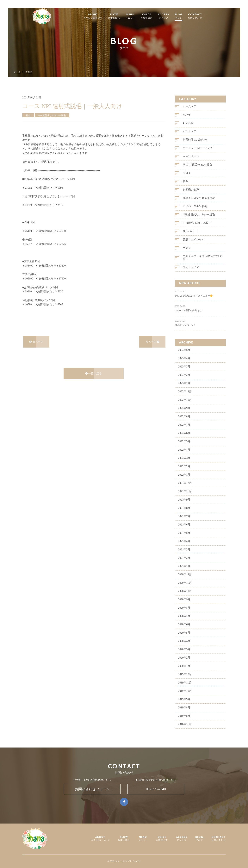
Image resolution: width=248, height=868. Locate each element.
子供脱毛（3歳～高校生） (198, 230)
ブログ (29, 72)
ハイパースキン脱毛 (195, 213)
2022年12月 (185, 398)
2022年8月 (184, 423)
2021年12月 (185, 490)
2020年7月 (184, 623)
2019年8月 (184, 714)
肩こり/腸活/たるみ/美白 (197, 171)
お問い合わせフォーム (92, 789)
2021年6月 (184, 531)
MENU (137, 16)
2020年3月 (184, 656)
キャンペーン (191, 163)
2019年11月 (185, 689)
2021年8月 (184, 515)
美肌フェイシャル (194, 246)
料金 (185, 188)
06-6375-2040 (156, 789)
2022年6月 (184, 440)
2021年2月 (184, 564)
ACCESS (170, 16)
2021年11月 (185, 498)
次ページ (152, 348)
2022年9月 (184, 415)
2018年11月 (185, 731)
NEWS (187, 122)
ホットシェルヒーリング (198, 155)
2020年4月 (184, 648)
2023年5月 (184, 357)
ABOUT (99, 16)
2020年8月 (184, 614)
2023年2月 (184, 381)
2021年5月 (184, 540)
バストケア (189, 138)
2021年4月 (184, 548)
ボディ (187, 255)
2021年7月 (184, 523)
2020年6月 (184, 631)
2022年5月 (184, 448)
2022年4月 (184, 456)
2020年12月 (185, 581)
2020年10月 (185, 598)
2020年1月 (184, 673)
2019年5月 (184, 722)
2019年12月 (185, 681)
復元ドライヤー (192, 274)
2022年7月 (184, 431)
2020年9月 (184, 606)
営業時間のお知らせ (195, 147)
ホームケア (189, 113)
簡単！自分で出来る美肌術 (199, 205)
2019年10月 (185, 698)
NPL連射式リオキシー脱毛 (199, 221)
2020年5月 (184, 639)
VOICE (153, 16)
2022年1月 (184, 481)
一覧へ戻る (94, 380)
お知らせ (188, 130)
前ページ (36, 348)
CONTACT (201, 16)
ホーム (17, 72)
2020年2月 (184, 664)
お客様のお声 (191, 196)
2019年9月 (184, 706)
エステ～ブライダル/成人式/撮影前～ (202, 264)
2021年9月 (184, 506)
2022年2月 (184, 473)
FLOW (121, 16)
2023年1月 (184, 390)
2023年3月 (184, 373)
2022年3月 (184, 465)
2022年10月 (185, 406)
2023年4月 (184, 365)
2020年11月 (185, 589)
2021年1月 (184, 573)
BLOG (185, 16)
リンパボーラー (192, 238)
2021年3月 (184, 556)
